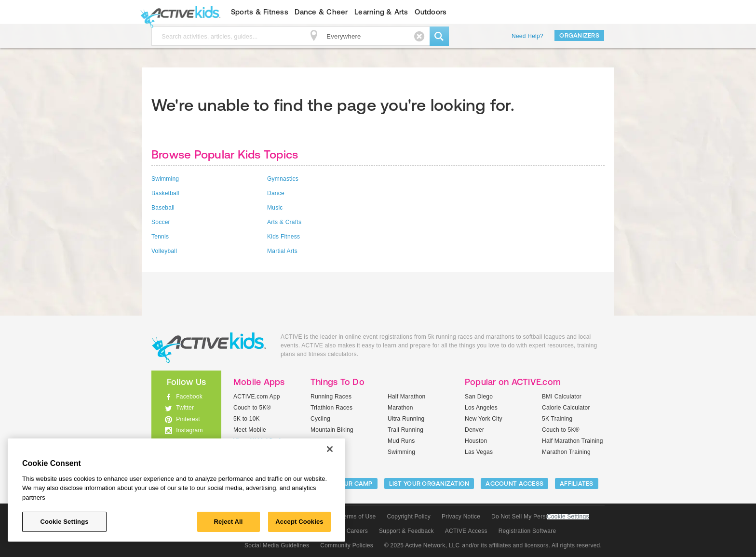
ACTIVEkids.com (178, 12)
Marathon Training (566, 452)
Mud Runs (401, 441)
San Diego (479, 397)
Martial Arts (282, 251)
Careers (357, 531)
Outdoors (431, 12)
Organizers (579, 35)
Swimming (165, 179)
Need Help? (527, 36)
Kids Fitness (283, 237)
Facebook (189, 397)
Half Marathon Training (573, 441)
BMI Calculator (562, 397)
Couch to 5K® (252, 408)
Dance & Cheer (321, 12)
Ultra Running (406, 419)
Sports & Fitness (260, 12)
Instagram (189, 430)
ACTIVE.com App (257, 397)
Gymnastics (283, 179)
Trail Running (405, 430)
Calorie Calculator (566, 408)
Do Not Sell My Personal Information (540, 517)
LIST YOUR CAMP (347, 484)
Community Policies (347, 545)
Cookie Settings (568, 517)
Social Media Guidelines (277, 545)
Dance (276, 193)
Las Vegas (479, 452)
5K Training (557, 419)
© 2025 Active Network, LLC (422, 545)
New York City (484, 419)
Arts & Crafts (284, 222)
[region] (176, 490)
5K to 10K (247, 419)
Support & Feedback (406, 531)
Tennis (160, 237)
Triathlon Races (331, 408)
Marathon (400, 408)
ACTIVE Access (466, 531)
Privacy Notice (461, 517)
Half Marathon (407, 397)
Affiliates (577, 484)
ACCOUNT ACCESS (514, 484)
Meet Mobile (250, 430)
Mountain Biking (332, 430)
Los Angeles (481, 408)
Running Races (331, 397)
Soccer (161, 222)
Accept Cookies (299, 522)
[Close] (330, 449)
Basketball (165, 193)
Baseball (163, 208)
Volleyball (164, 251)
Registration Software (527, 531)
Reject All (229, 522)
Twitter (185, 408)
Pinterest (188, 419)
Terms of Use (358, 517)
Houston (476, 441)
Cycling (320, 419)
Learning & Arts (381, 12)
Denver (474, 430)
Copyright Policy (409, 517)
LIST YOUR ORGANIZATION (429, 484)
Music (275, 208)
